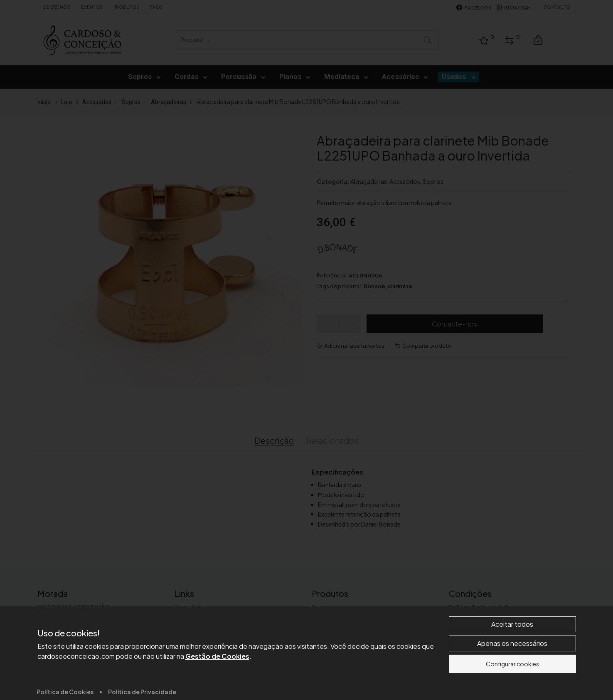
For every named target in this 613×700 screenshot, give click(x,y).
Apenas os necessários (512, 690)
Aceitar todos (512, 671)
